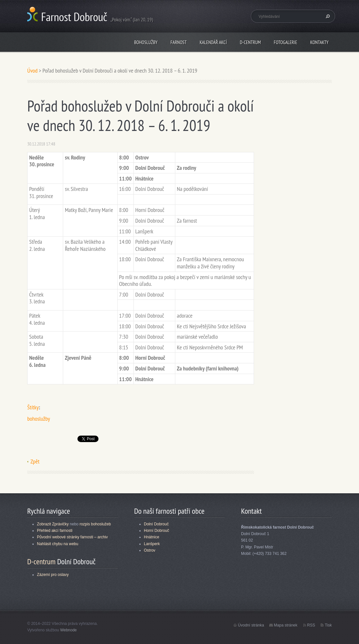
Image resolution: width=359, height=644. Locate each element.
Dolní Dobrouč (156, 524)
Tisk (328, 625)
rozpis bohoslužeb (95, 524)
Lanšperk (152, 544)
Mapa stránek (286, 625)
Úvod (32, 70)
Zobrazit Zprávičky (53, 524)
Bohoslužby (146, 42)
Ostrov (150, 550)
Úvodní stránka (251, 625)
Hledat (327, 16)
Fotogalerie (285, 42)
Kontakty (319, 42)
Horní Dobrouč (156, 531)
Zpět (35, 461)
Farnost (179, 42)
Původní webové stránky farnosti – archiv (72, 537)
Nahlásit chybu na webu (58, 544)
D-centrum (250, 42)
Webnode (69, 630)
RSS (311, 625)
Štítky (33, 407)
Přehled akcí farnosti (55, 531)
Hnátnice (151, 537)
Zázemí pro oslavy (53, 575)
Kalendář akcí (213, 42)
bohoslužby (39, 419)
